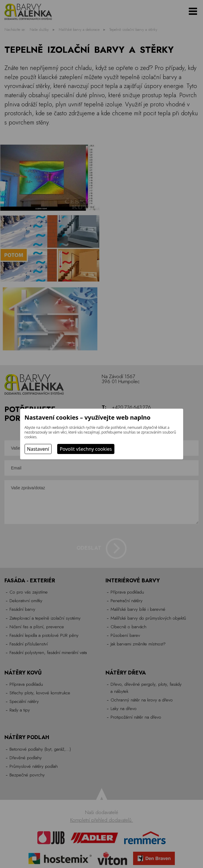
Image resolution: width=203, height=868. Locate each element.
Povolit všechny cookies (86, 449)
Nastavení (38, 449)
